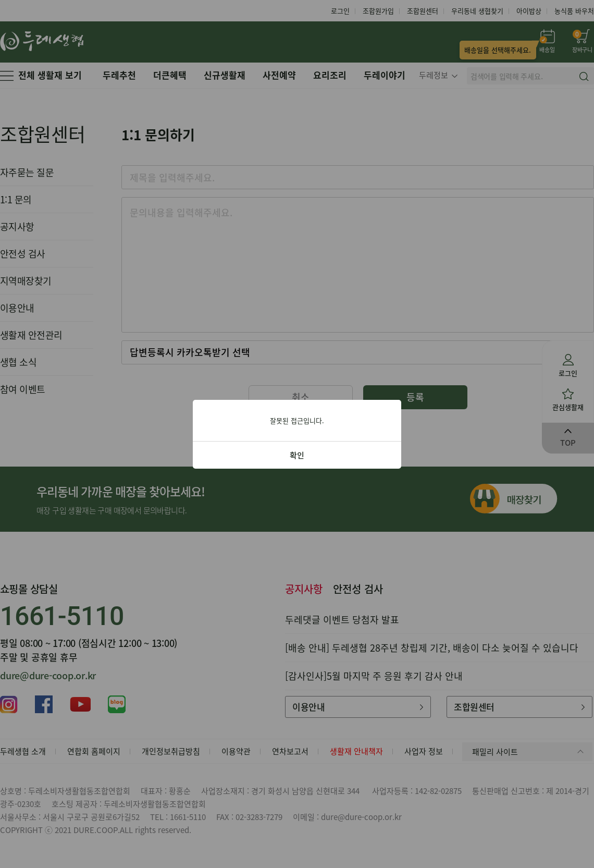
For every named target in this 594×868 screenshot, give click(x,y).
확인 (297, 455)
